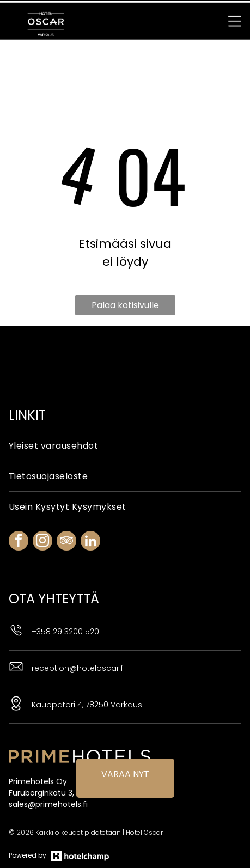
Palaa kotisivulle (125, 268)
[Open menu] (235, 19)
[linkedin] (90, 505)
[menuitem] (125, 409)
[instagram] (42, 505)
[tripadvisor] (66, 505)
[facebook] (19, 505)
